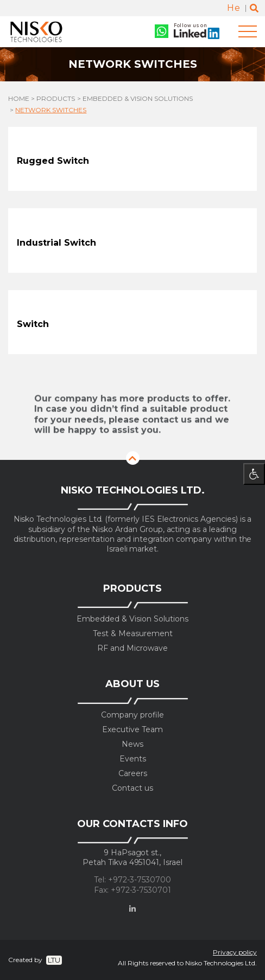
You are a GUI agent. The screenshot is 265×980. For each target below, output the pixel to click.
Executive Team (132, 730)
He (234, 8)
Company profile (132, 715)
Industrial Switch (56, 243)
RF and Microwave (132, 648)
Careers (133, 774)
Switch (33, 324)
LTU (54, 960)
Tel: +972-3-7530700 (132, 880)
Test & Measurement (133, 634)
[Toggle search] (254, 8)
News (132, 744)
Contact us (132, 788)
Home (19, 99)
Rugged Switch (53, 161)
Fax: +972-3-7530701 (132, 890)
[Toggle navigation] (248, 32)
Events (133, 759)
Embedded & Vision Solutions (138, 99)
